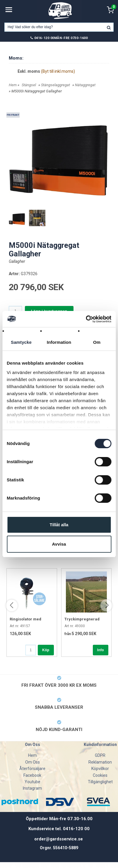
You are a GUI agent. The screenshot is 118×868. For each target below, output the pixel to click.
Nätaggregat (85, 85)
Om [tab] (97, 342)
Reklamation (100, 762)
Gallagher (17, 261)
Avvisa (59, 544)
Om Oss (33, 762)
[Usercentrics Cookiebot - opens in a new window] (86, 319)
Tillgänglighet (100, 782)
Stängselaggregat (55, 85)
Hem (13, 85)
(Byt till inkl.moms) (58, 71)
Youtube (33, 782)
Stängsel (29, 85)
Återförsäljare (32, 769)
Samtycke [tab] (21, 342)
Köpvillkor (100, 769)
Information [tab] (59, 342)
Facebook (32, 775)
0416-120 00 (44, 38)
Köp (46, 650)
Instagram (32, 788)
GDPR (100, 755)
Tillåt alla (59, 525)
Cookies (100, 775)
